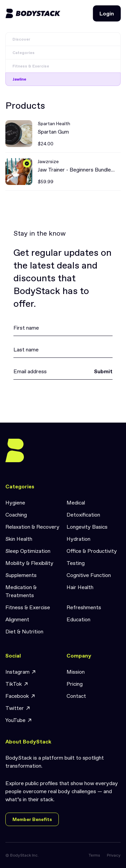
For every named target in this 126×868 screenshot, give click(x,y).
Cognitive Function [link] (89, 575)
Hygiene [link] (15, 502)
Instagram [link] (21, 672)
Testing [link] (76, 563)
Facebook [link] (20, 696)
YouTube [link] (19, 720)
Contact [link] (76, 696)
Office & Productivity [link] (92, 551)
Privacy (114, 855)
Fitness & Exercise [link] (28, 607)
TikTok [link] (17, 684)
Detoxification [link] (83, 515)
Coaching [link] (16, 515)
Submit (103, 371)
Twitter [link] (18, 708)
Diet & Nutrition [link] (24, 631)
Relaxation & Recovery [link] (32, 527)
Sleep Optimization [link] (28, 551)
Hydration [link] (78, 539)
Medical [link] (76, 502)
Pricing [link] (75, 684)
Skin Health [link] (19, 539)
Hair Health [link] (80, 587)
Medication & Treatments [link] (21, 591)
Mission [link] (76, 672)
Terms (94, 855)
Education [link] (78, 619)
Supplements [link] (21, 575)
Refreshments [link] (84, 607)
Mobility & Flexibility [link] (29, 563)
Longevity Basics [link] (87, 527)
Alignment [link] (17, 619)
